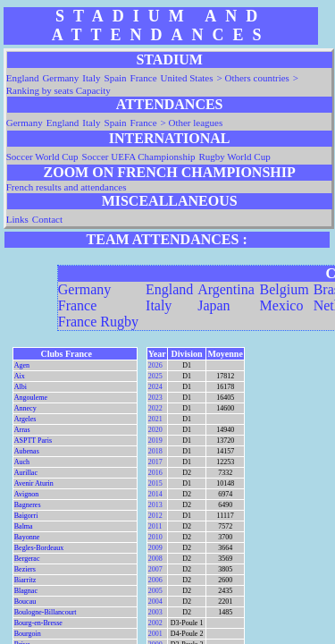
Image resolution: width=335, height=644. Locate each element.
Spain (116, 78)
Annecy (25, 408)
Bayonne (27, 537)
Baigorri (26, 516)
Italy (91, 78)
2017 (155, 462)
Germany (60, 78)
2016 (155, 473)
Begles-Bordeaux (39, 548)
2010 (155, 537)
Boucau (25, 602)
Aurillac (26, 473)
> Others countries (253, 78)
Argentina (226, 289)
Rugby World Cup (234, 157)
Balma (24, 526)
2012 (155, 516)
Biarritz (25, 580)
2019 (155, 441)
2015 (155, 483)
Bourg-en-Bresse (38, 623)
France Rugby (98, 322)
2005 (155, 591)
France (144, 78)
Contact (47, 219)
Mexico (282, 305)
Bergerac (27, 559)
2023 (155, 398)
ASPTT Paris (33, 441)
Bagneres (28, 505)
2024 (155, 387)
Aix (20, 376)
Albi (21, 387)
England (23, 78)
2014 (155, 494)
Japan (214, 305)
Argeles (25, 419)
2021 (155, 419)
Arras (22, 430)
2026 (155, 365)
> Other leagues (192, 123)
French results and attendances (67, 187)
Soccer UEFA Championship (139, 157)
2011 (155, 526)
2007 (155, 569)
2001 (155, 634)
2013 (155, 505)
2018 (155, 451)
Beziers (25, 569)
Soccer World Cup (42, 157)
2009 (155, 548)
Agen (22, 365)
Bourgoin (28, 634)
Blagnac (26, 591)
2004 (155, 602)
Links (17, 219)
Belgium (285, 289)
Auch (22, 462)
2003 (155, 612)
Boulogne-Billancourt (46, 612)
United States (187, 78)
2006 (155, 580)
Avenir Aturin (34, 483)
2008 (155, 559)
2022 (155, 408)
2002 (155, 623)
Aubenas (27, 451)
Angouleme (31, 398)
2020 (155, 430)
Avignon (26, 494)
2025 (155, 376)
